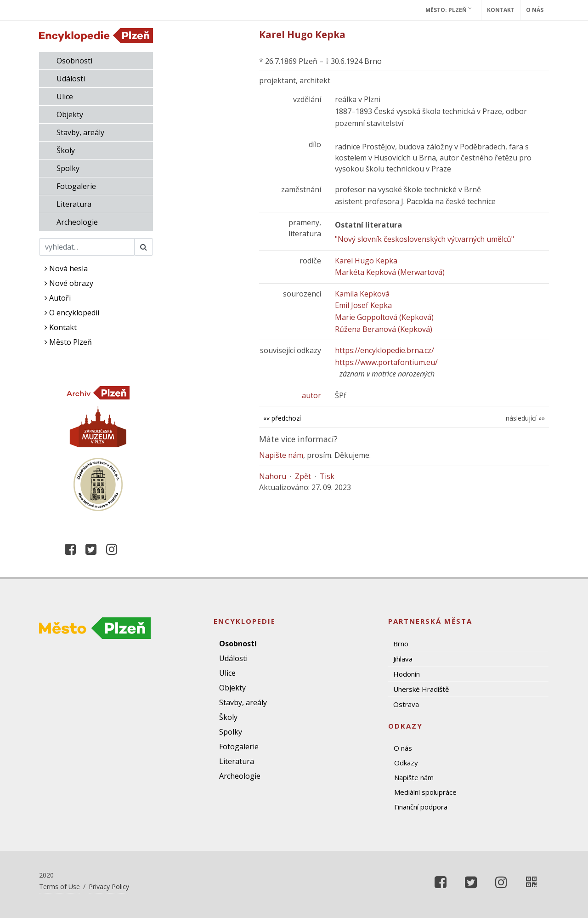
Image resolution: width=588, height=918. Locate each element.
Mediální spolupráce (425, 792)
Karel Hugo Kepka (366, 261)
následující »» (525, 418)
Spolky (68, 168)
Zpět (303, 476)
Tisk (327, 476)
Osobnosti (74, 61)
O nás (535, 10)
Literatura (74, 204)
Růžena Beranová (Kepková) (384, 329)
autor (311, 395)
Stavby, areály (80, 132)
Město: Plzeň (449, 10)
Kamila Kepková (362, 294)
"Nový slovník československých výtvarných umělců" (424, 239)
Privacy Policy (109, 887)
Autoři (58, 298)
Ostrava (406, 704)
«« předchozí (282, 418)
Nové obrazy (69, 283)
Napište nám (281, 455)
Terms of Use (59, 887)
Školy (66, 150)
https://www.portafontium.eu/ (386, 362)
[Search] (87, 247)
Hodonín (407, 674)
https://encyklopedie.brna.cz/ (384, 350)
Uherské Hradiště (421, 689)
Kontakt (501, 10)
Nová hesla (66, 268)
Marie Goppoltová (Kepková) (384, 317)
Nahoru (273, 476)
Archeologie (77, 222)
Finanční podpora (421, 807)
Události (71, 79)
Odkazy (406, 763)
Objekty (70, 114)
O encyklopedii (72, 313)
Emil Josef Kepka (363, 305)
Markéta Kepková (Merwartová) (390, 272)
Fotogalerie (76, 186)
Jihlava (403, 659)
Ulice (65, 97)
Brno (401, 644)
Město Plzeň (68, 342)
